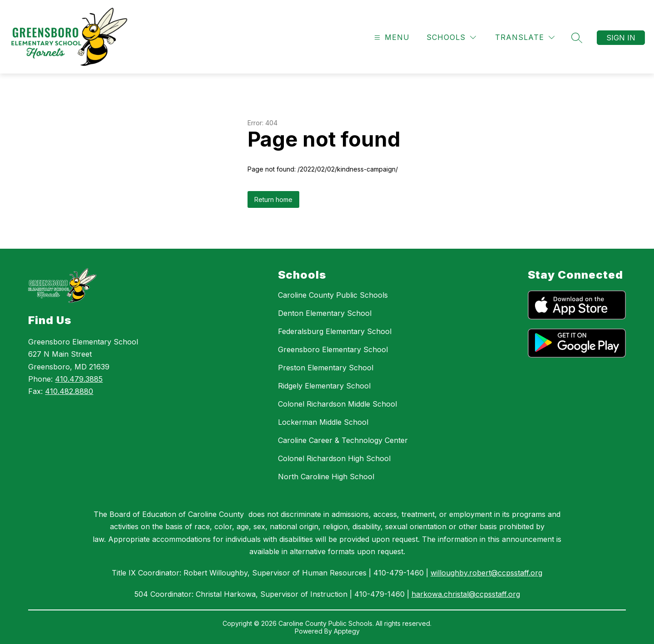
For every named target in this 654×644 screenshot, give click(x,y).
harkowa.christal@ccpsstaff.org (466, 594)
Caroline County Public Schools (333, 295)
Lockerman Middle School (323, 422)
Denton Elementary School (325, 313)
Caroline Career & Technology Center (343, 440)
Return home (273, 199)
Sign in (621, 38)
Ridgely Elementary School (324, 386)
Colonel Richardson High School (334, 458)
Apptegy (347, 631)
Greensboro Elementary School (333, 349)
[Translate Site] (525, 37)
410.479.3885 (79, 379)
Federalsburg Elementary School (335, 331)
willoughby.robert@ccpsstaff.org (486, 573)
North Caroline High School (326, 477)
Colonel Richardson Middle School (337, 404)
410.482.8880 (69, 391)
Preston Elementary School (326, 368)
